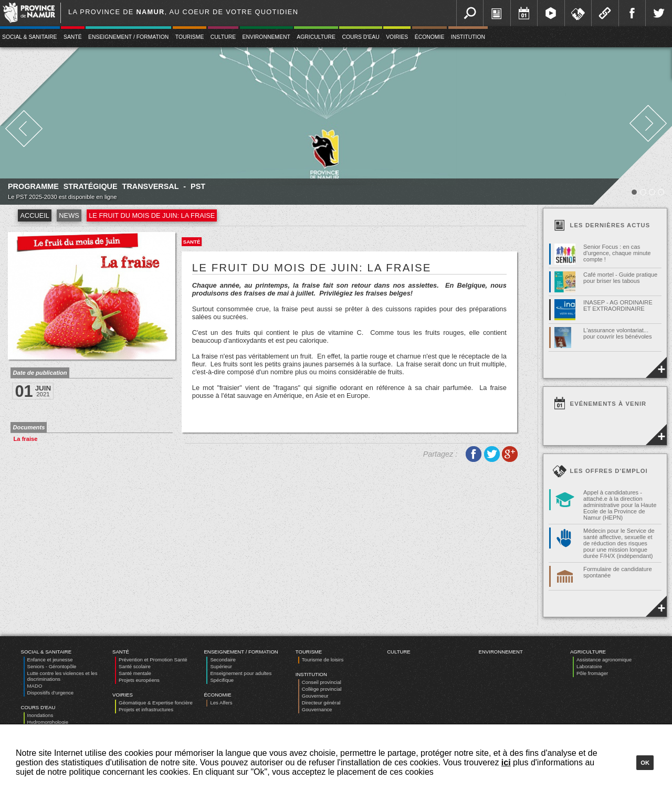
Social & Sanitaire (46, 652)
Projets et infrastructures (146, 709)
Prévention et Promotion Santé (153, 660)
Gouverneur (315, 696)
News (69, 215)
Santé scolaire (135, 666)
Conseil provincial (322, 682)
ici (506, 762)
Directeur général (321, 703)
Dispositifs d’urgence (51, 693)
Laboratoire (589, 666)
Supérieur (221, 666)
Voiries (397, 37)
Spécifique (222, 680)
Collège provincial (322, 689)
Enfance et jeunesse (50, 660)
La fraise (25, 439)
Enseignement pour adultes (241, 673)
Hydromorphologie (48, 722)
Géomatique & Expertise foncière (156, 703)
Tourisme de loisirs (323, 660)
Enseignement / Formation (128, 37)
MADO (35, 686)
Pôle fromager (592, 673)
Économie (430, 37)
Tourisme (190, 37)
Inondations (40, 715)
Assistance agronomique (604, 660)
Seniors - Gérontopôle (52, 666)
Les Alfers (221, 703)
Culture (223, 37)
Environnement (266, 37)
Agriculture (316, 37)
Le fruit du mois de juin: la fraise (152, 215)
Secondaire (223, 660)
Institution (468, 37)
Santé (73, 37)
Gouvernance (317, 709)
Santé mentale (135, 673)
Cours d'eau (360, 37)
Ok (645, 763)
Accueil (34, 215)
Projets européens (139, 680)
